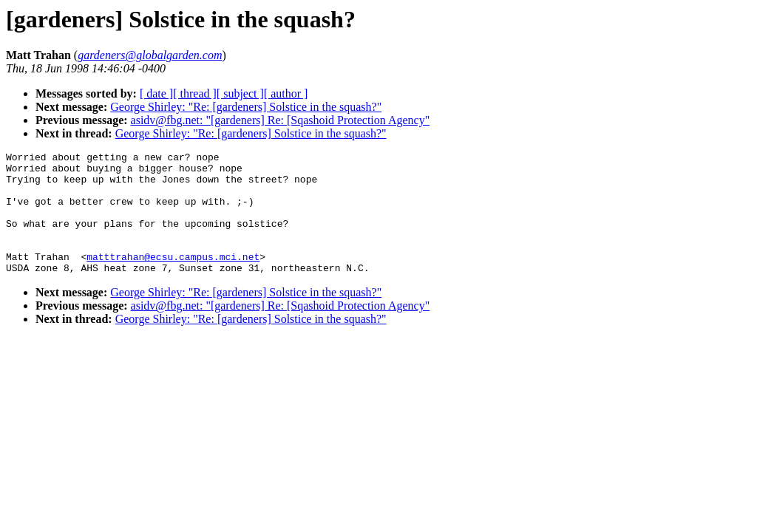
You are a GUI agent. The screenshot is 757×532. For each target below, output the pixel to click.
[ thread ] (195, 93)
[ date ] (156, 93)
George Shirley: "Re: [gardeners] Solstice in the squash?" (246, 107)
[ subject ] (240, 93)
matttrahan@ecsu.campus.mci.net (173, 279)
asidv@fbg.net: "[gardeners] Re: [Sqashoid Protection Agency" (281, 120)
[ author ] (286, 93)
